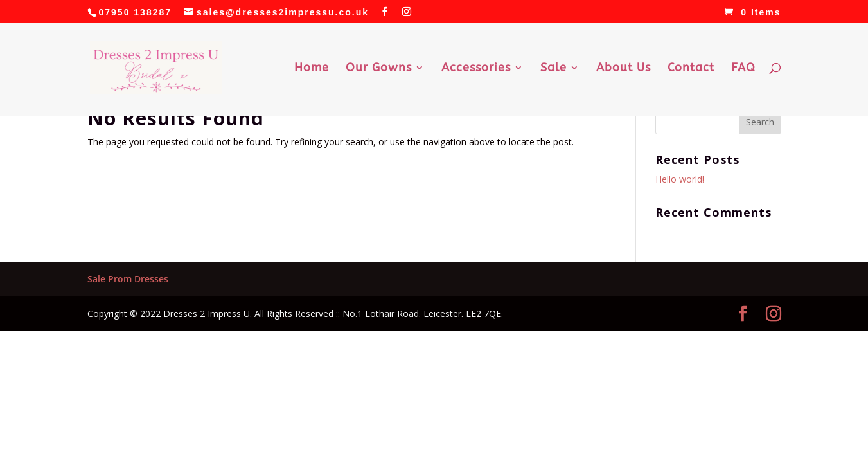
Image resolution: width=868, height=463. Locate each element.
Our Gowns (379, 69)
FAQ (743, 69)
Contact (691, 69)
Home (312, 69)
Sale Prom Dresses (128, 279)
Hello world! (680, 179)
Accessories (476, 69)
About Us (624, 69)
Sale (554, 69)
